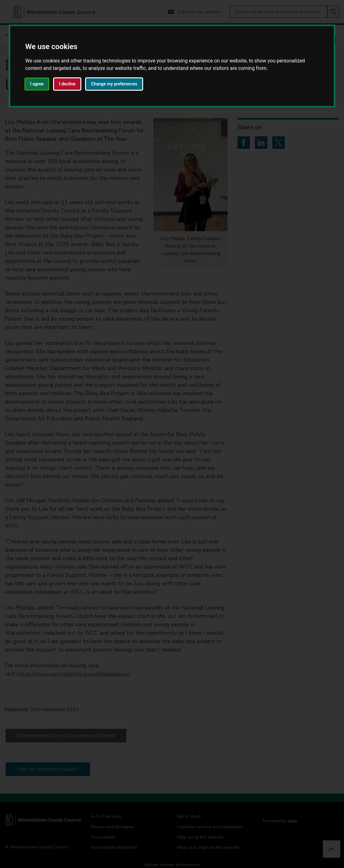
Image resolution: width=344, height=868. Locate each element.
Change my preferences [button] (114, 84)
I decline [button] (67, 84)
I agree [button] (37, 84)
